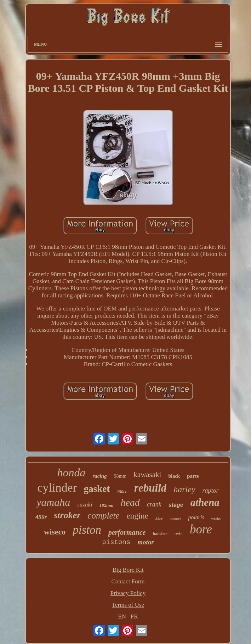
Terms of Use (128, 605)
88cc (159, 519)
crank (154, 504)
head (130, 502)
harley (184, 489)
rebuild (150, 488)
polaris (196, 517)
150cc (122, 492)
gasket (97, 489)
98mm (120, 476)
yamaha (53, 502)
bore (201, 529)
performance (127, 532)
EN (122, 617)
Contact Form (128, 581)
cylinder (57, 488)
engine (138, 516)
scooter (176, 519)
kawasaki (147, 475)
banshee (160, 534)
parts (193, 476)
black (174, 476)
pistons (116, 542)
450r (41, 517)
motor (146, 542)
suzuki (85, 505)
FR (134, 617)
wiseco (55, 532)
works (216, 519)
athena (205, 502)
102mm (107, 505)
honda (72, 472)
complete (103, 516)
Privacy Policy (128, 593)
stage (176, 505)
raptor (211, 491)
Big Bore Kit (128, 570)
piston (87, 530)
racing (100, 476)
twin (179, 534)
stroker (67, 515)
